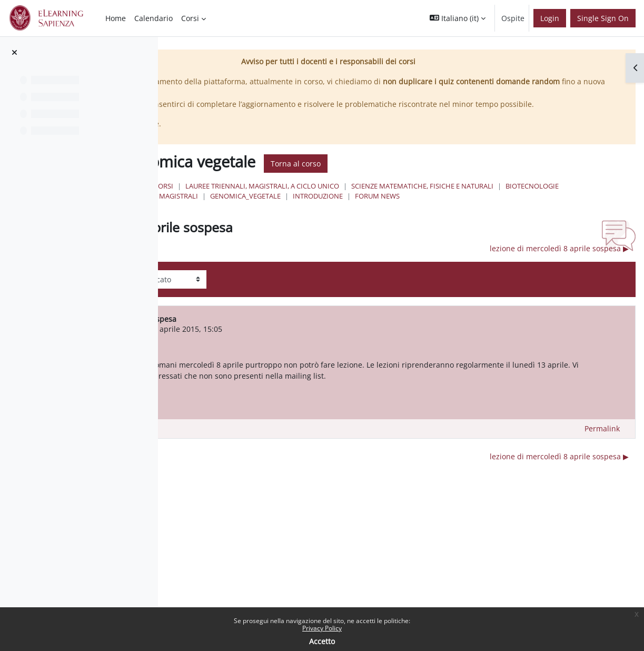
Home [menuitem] (116, 18)
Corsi (328, 198)
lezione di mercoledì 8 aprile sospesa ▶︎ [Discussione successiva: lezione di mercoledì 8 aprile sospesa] (559, 270)
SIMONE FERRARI (282, 351)
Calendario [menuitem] (153, 18)
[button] (458, 18)
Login (550, 18)
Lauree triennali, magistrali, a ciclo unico (427, 198)
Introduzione (405, 218)
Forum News (465, 218)
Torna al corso (460, 175)
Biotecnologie (478, 208)
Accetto (322, 641)
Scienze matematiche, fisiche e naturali (369, 208)
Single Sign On (603, 18)
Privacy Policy (322, 628)
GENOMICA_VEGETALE (333, 218)
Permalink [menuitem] (602, 462)
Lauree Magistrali (549, 208)
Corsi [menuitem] (190, 18)
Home (296, 198)
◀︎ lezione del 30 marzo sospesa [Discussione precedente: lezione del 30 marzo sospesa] (269, 270)
